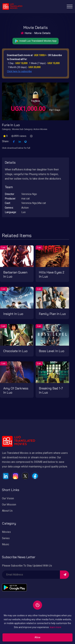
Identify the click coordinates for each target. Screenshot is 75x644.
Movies (6, 532)
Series (6, 538)
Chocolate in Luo (15, 351)
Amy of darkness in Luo (16, 390)
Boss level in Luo (52, 351)
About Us (7, 511)
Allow (37, 637)
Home (28, 33)
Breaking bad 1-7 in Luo (51, 390)
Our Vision (8, 498)
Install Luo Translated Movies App (36, 41)
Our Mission (9, 505)
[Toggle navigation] (70, 6)
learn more (56, 627)
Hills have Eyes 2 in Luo (52, 274)
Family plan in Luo (52, 314)
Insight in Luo (13, 314)
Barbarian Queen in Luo (15, 274)
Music (6, 544)
